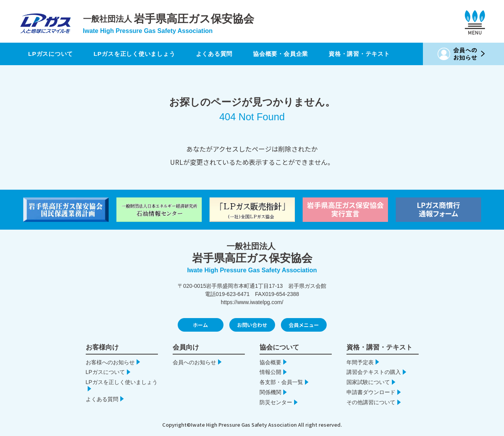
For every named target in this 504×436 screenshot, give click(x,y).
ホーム (200, 325)
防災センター (276, 402)
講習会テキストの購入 (374, 372)
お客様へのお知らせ (110, 362)
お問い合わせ (252, 325)
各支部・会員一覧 (281, 382)
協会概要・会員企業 (293, 54)
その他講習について (371, 402)
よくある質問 (223, 54)
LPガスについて (50, 54)
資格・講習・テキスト (377, 54)
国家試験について (368, 382)
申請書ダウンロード (371, 392)
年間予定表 (360, 362)
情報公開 (270, 372)
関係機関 (270, 392)
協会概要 (270, 362)
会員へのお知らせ (194, 362)
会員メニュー (304, 325)
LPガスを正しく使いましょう (140, 54)
